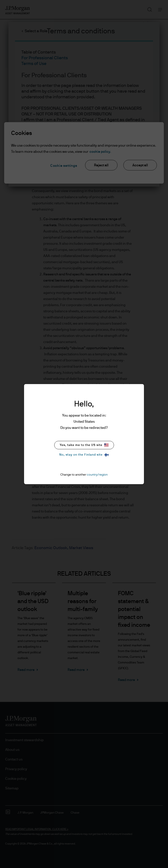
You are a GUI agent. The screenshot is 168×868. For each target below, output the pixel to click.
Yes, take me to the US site (84, 445)
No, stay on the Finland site (84, 455)
